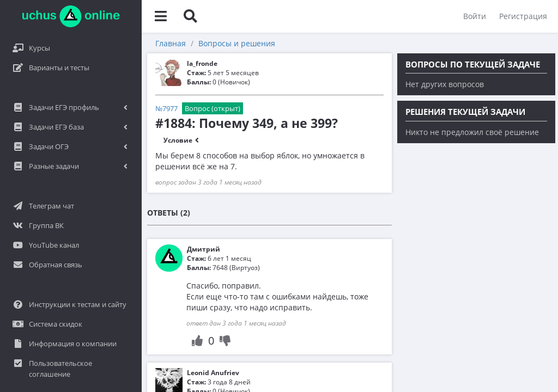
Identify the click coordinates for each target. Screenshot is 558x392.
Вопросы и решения (237, 43)
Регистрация (523, 16)
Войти (475, 16)
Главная (171, 43)
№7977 (166, 108)
